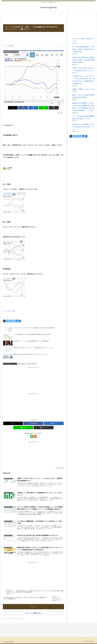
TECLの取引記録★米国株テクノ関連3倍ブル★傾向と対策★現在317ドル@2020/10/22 (84, 49)
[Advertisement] (33, 18)
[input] (33, 46)
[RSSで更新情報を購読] (35, 436)
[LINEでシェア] (44, 108)
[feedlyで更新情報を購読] (32, 436)
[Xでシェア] (13, 108)
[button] (62, 46)
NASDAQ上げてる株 (9, 311)
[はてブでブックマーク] (33, 108)
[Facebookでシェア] (23, 108)
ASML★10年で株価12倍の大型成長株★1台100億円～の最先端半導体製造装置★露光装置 (84, 60)
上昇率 (34, 364)
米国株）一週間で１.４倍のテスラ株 (84, 89)
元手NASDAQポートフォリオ (10, 364)
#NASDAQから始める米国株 (25, 364)
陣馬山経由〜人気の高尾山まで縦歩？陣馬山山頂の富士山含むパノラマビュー (83, 127)
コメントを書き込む (33, 613)
